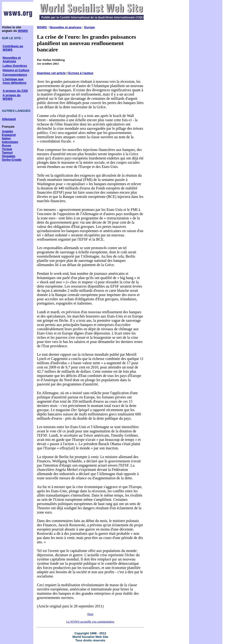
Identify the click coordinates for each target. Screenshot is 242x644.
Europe (89, 27)
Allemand (9, 119)
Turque (7, 149)
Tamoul (7, 153)
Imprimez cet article (51, 73)
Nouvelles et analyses (66, 27)
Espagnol (9, 135)
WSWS (23, 31)
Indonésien (10, 142)
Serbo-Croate (12, 160)
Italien (6, 138)
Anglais (7, 131)
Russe (6, 145)
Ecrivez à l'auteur (81, 73)
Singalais (9, 156)
